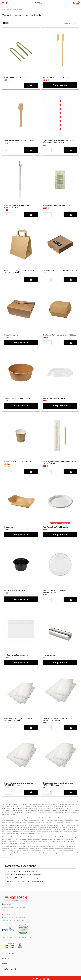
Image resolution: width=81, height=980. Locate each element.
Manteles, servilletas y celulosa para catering (22, 871)
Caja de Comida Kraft (11, 335)
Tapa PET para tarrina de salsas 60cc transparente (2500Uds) (56, 591)
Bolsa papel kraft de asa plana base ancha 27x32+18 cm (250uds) (19, 271)
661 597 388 (7, 914)
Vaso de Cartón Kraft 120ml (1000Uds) (18, 462)
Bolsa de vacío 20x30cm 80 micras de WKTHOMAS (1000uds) (18, 719)
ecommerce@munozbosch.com (14, 917)
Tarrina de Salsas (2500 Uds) (14, 590)
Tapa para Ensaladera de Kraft (54, 398)
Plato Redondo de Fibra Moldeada (55, 527)
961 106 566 (7, 911)
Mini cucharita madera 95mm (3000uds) (19, 141)
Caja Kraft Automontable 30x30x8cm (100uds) (60, 270)
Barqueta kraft (9, 527)
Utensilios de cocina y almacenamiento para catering (24, 875)
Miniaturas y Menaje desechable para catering (22, 878)
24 (76, 23)
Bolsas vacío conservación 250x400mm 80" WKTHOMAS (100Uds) (20, 784)
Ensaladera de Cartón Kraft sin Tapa (17, 398)
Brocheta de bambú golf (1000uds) (56, 77)
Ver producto (60, 85)
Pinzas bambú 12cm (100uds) (15, 77)
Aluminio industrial (50, 655)
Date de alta (7, 904)
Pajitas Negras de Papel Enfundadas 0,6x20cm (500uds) (17, 206)
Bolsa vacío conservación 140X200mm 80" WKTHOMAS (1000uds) (59, 719)
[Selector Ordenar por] (67, 23)
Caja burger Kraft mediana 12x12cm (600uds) (60, 335)
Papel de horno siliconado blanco (16, 655)
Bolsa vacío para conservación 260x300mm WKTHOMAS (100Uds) (59, 784)
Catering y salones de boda (21, 866)
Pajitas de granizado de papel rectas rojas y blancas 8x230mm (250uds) (59, 142)
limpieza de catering (69, 837)
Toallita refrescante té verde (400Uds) (57, 205)
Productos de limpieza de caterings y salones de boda (25, 881)
